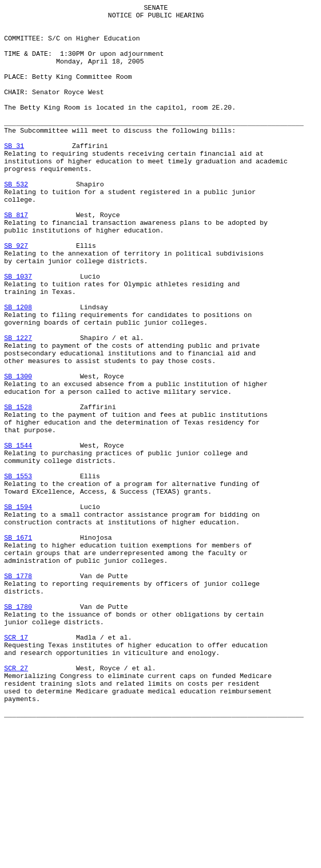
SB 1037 (18, 331)
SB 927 (16, 294)
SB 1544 (18, 534)
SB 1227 (18, 405)
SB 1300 (18, 451)
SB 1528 (18, 488)
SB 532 (16, 221)
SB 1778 (18, 691)
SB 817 (16, 258)
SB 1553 (18, 571)
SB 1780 (18, 728)
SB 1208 (18, 368)
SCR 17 (16, 765)
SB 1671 (18, 645)
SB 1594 (18, 608)
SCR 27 (16, 801)
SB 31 (14, 175)
